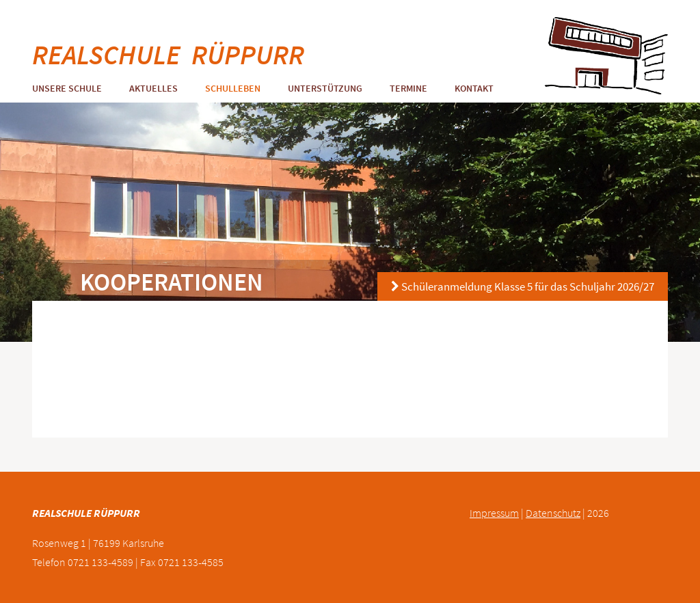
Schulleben (233, 88)
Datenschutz (553, 513)
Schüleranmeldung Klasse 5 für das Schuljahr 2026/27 (528, 286)
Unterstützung (325, 88)
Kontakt (474, 88)
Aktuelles (153, 88)
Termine (408, 88)
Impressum (494, 513)
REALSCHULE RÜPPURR (168, 55)
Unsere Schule (67, 88)
